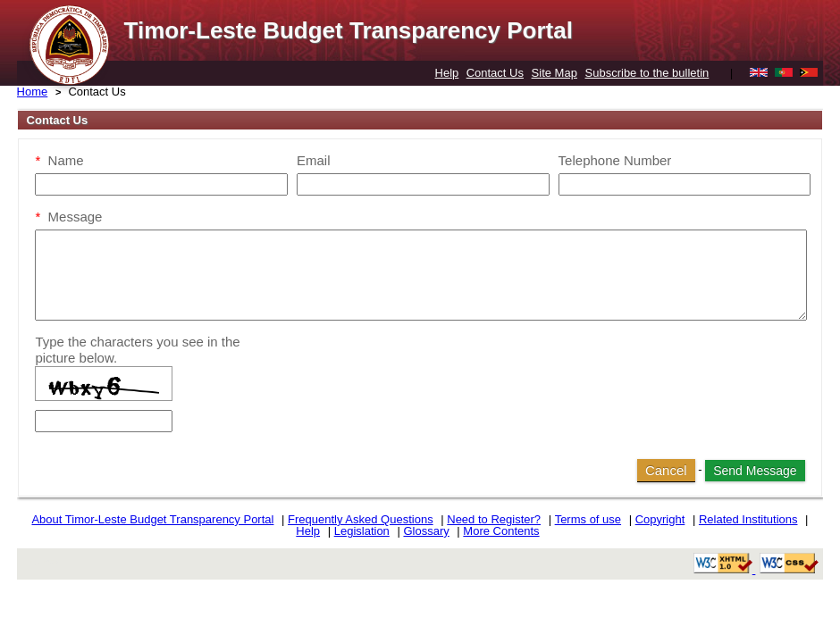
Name (59, 160)
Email (314, 160)
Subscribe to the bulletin (647, 73)
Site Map (554, 73)
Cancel (666, 470)
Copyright (660, 519)
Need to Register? (494, 519)
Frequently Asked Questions (361, 519)
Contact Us (495, 73)
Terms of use (588, 519)
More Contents (501, 531)
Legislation (362, 531)
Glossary (426, 531)
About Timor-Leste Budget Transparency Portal (152, 519)
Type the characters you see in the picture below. (137, 350)
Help (447, 73)
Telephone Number (615, 160)
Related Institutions (748, 519)
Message (68, 217)
